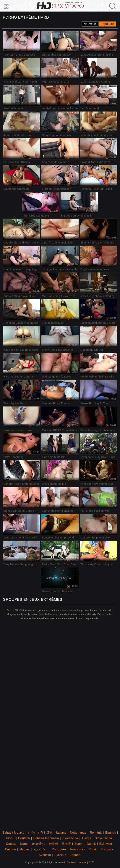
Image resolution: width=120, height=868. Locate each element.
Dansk (91, 844)
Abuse (83, 862)
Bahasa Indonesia (46, 838)
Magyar (25, 849)
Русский (60, 855)
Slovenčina (70, 838)
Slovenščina (104, 838)
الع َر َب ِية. (41, 849)
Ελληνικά (106, 844)
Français (107, 849)
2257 (92, 862)
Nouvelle (90, 24)
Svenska (45, 855)
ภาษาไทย (39, 844)
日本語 (66, 844)
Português (59, 849)
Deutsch (24, 838)
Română (96, 833)
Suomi (79, 844)
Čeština (10, 849)
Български (77, 849)
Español (75, 855)
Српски (11, 844)
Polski (93, 849)
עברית (10, 838)
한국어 (53, 844)
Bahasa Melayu (13, 833)
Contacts (72, 862)
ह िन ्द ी (35, 833)
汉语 (49, 833)
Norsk (24, 844)
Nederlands (78, 833)
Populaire (107, 24)
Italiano (61, 833)
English (110, 833)
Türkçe (86, 838)
